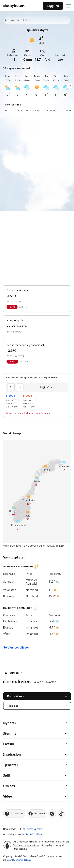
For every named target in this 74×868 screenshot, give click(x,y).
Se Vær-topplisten (16, 647)
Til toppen (13, 673)
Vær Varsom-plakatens (26, 845)
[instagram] (52, 814)
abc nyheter (14, 814)
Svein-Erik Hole (34, 834)
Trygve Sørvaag (34, 829)
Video (8, 796)
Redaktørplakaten (55, 842)
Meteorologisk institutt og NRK (46, 546)
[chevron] (51, 723)
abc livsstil (37, 814)
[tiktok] (62, 814)
